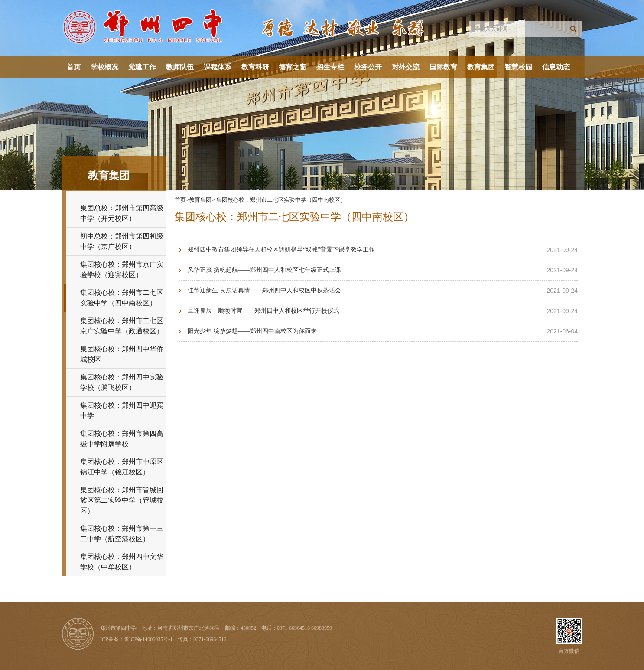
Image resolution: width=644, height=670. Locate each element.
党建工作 (142, 67)
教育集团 (481, 67)
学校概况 (104, 67)
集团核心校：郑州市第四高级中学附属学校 (122, 439)
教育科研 (255, 67)
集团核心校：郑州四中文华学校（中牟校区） (122, 562)
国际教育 (443, 67)
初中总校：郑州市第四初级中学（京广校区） (122, 241)
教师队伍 (180, 67)
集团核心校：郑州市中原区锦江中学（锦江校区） (122, 467)
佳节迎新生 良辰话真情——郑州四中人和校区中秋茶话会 (264, 290)
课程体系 (218, 67)
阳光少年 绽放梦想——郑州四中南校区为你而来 (252, 331)
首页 (74, 67)
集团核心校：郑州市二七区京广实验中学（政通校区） (122, 326)
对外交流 (406, 67)
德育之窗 (293, 67)
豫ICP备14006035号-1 (148, 639)
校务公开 (368, 67)
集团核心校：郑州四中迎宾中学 (122, 410)
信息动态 (556, 67)
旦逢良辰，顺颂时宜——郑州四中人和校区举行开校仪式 (263, 311)
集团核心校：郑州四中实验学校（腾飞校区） (122, 382)
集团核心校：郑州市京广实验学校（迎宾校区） (122, 270)
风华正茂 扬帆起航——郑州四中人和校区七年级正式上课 (264, 270)
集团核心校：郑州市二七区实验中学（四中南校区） (122, 298)
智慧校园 (518, 67)
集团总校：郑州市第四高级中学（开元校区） (122, 213)
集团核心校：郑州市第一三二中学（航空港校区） (122, 534)
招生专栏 (330, 67)
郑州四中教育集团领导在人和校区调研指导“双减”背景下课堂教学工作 (281, 250)
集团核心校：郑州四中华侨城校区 (122, 354)
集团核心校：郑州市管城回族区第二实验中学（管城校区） (122, 500)
